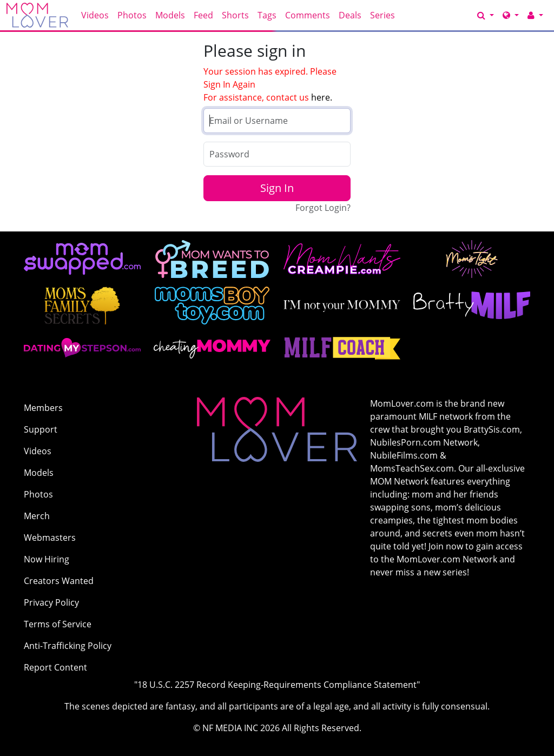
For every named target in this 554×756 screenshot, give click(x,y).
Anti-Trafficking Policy (68, 646)
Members (43, 408)
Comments (308, 15)
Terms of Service (58, 624)
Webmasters (50, 538)
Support (41, 429)
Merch (37, 516)
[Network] (511, 15)
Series (382, 15)
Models (170, 15)
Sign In (277, 188)
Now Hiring (47, 559)
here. (322, 97)
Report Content (55, 667)
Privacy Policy (51, 602)
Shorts (235, 15)
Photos (132, 15)
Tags (267, 15)
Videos (95, 15)
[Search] (486, 15)
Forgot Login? (323, 208)
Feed (203, 15)
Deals (350, 15)
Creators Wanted (59, 581)
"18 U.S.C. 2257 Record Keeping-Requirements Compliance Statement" (277, 685)
